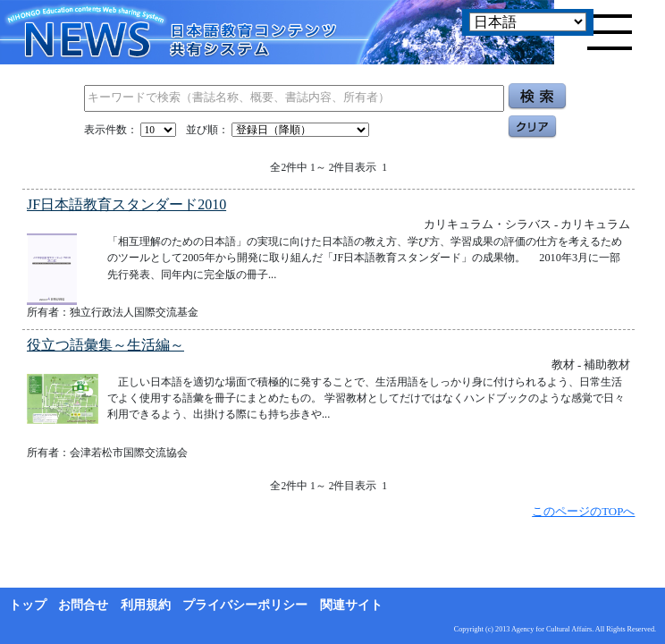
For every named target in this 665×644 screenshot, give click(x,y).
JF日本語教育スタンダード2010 (126, 204)
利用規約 (146, 605)
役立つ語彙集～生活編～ (105, 345)
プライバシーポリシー (245, 605)
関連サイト (351, 605)
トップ (28, 605)
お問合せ (83, 605)
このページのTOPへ (583, 511)
